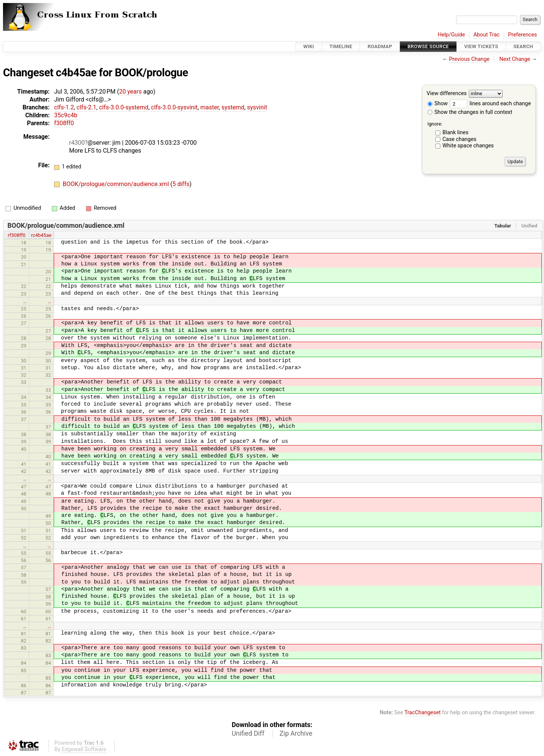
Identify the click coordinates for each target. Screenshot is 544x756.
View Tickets (481, 46)
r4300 (77, 143)
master (209, 107)
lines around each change (490, 104)
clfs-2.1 (87, 107)
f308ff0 (64, 123)
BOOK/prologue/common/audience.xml (117, 184)
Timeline (341, 46)
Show (438, 104)
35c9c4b (66, 115)
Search (523, 46)
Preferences (522, 35)
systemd (233, 107)
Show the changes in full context (470, 112)
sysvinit (257, 107)
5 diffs (181, 184)
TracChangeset (422, 713)
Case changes (459, 139)
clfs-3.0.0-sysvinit (174, 107)
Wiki (309, 46)
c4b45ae (76, 73)
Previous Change (469, 59)
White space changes (468, 146)
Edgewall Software (84, 749)
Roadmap (380, 46)
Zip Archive (296, 733)
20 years (130, 92)
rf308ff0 (17, 235)
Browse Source (428, 46)
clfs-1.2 (64, 107)
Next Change (515, 59)
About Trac (487, 35)
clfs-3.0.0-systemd (124, 107)
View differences (447, 94)
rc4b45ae (41, 235)
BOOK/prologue (152, 73)
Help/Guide (451, 35)
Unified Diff (248, 733)
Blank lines (456, 133)
